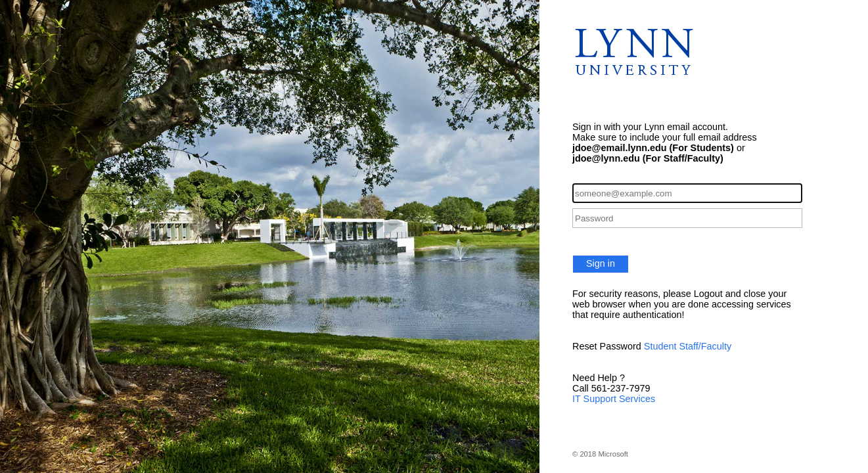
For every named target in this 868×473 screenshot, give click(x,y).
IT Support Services (614, 399)
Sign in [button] (601, 263)
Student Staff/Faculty (688, 346)
